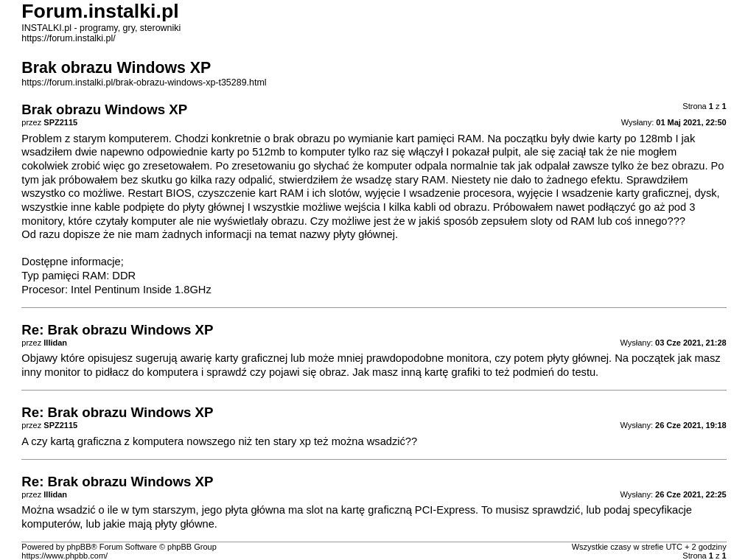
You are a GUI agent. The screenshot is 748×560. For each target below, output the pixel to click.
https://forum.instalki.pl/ (68, 38)
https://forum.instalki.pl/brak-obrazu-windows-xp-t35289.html (144, 83)
